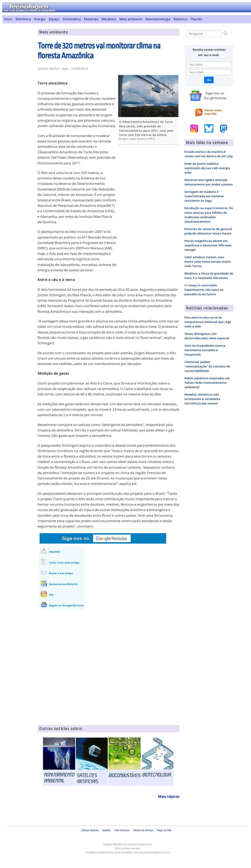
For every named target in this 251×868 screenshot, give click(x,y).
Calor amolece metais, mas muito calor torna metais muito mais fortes (207, 261)
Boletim (107, 830)
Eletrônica (23, 19)
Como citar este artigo (64, 563)
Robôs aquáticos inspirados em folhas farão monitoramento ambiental (207, 383)
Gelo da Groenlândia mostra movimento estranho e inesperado (205, 350)
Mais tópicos (169, 797)
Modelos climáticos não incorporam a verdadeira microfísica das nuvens (202, 399)
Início (8, 19)
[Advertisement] (18, 89)
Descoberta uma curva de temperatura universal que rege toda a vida (208, 322)
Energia (40, 19)
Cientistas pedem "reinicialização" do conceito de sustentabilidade (207, 366)
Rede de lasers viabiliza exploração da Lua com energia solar (207, 168)
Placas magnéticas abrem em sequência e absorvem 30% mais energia (208, 245)
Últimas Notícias (90, 830)
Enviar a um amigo (61, 573)
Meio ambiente (131, 19)
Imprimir (55, 552)
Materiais (91, 19)
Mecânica (109, 19)
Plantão (196, 19)
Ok (209, 80)
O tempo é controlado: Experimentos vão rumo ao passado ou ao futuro (204, 290)
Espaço (54, 19)
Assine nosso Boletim (63, 584)
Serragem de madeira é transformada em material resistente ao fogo (204, 196)
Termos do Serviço (143, 830)
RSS (51, 595)
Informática (72, 19)
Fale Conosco (122, 830)
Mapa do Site (164, 830)
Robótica (180, 19)
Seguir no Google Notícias (66, 605)
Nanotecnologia (158, 19)
